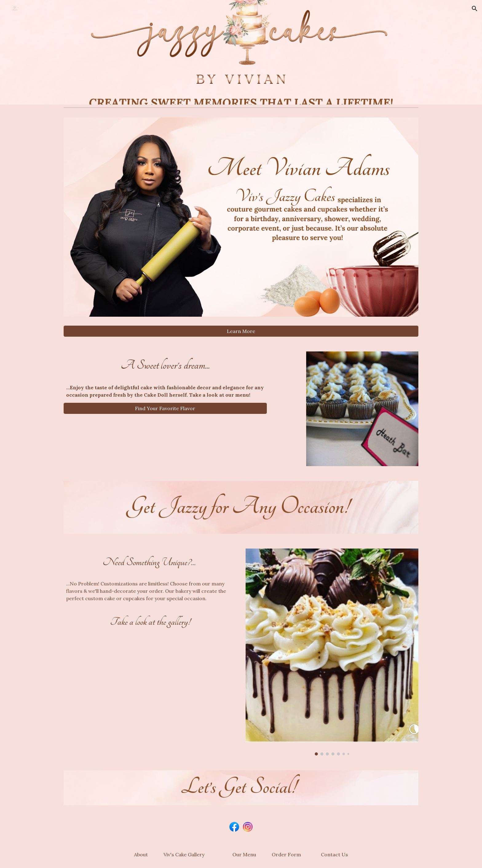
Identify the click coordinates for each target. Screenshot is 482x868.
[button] (475, 9)
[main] (165, 365)
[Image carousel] (332, 652)
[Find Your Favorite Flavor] (165, 408)
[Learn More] (241, 331)
